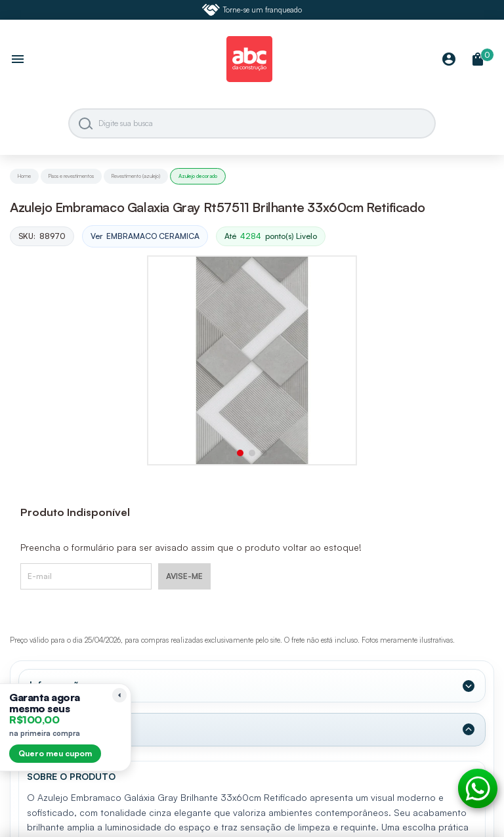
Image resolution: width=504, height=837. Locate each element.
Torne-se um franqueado (252, 10)
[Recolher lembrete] (119, 695)
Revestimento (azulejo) (136, 176)
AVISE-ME (184, 576)
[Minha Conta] (449, 60)
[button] (240, 453)
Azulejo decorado (198, 176)
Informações (60, 685)
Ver (145, 237)
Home (24, 176)
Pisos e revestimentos (71, 176)
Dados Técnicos (69, 729)
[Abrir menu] (18, 60)
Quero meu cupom (55, 753)
